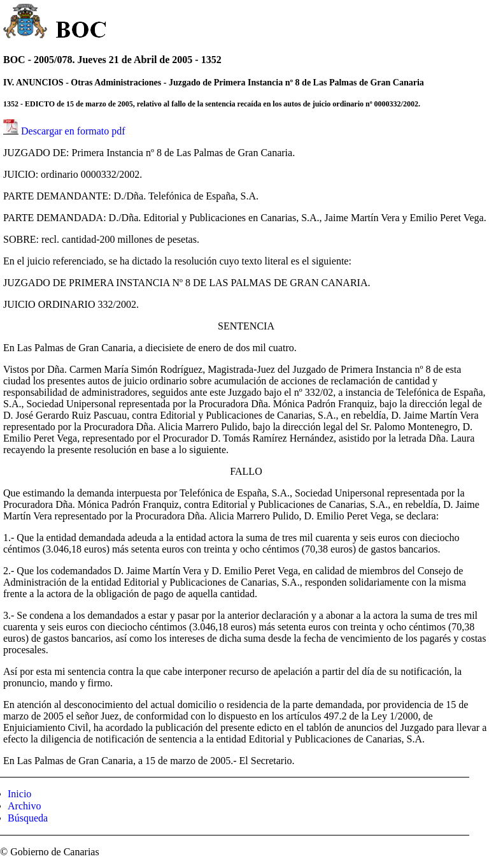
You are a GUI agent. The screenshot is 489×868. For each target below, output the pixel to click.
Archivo (24, 806)
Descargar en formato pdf (73, 131)
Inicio (19, 794)
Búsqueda (28, 818)
